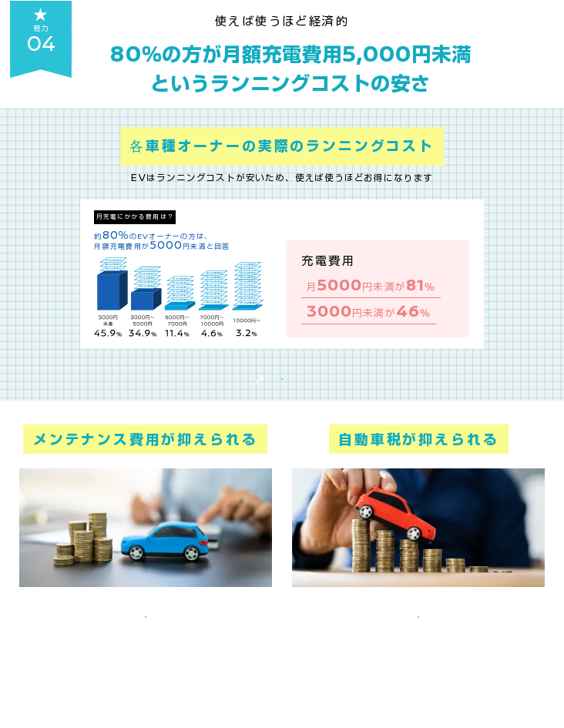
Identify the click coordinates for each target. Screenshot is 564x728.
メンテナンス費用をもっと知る (146, 682)
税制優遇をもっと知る (418, 682)
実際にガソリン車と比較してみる (282, 401)
